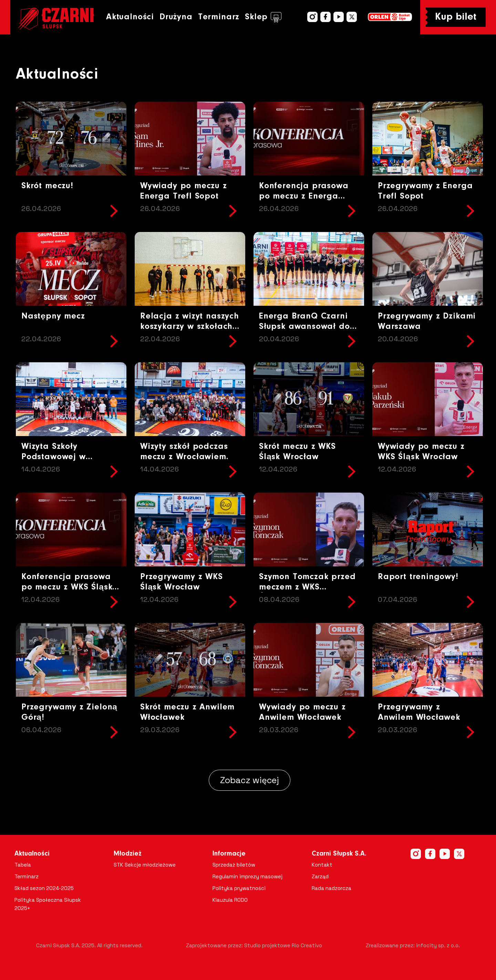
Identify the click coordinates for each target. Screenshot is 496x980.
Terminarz (219, 17)
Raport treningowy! (418, 577)
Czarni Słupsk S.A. (339, 854)
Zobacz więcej (250, 780)
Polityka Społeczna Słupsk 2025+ (48, 904)
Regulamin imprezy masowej (247, 876)
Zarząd (320, 876)
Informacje (229, 854)
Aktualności (130, 17)
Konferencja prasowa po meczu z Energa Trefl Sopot (304, 196)
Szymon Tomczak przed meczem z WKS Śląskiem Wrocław (307, 587)
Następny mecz (53, 316)
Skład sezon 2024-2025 (44, 888)
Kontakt (322, 865)
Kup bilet (456, 17)
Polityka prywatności (239, 888)
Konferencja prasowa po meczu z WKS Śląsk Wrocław (67, 587)
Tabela (23, 865)
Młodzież (128, 854)
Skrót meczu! (47, 186)
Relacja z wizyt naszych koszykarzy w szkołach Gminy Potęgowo (190, 327)
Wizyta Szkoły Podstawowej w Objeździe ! (54, 457)
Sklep (263, 17)
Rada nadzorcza (332, 888)
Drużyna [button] (176, 17)
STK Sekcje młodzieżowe (145, 865)
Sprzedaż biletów (234, 865)
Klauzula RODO (230, 900)
